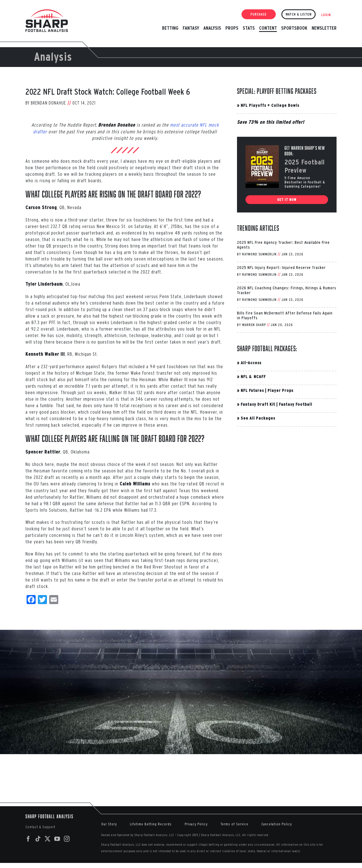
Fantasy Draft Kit (258, 404)
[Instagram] (67, 839)
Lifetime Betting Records (151, 824)
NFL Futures (252, 390)
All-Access (251, 363)
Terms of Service (234, 824)
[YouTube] (57, 839)
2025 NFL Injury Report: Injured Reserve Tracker (281, 267)
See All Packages (258, 418)
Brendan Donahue (48, 103)
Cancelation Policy (277, 824)
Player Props (280, 390)
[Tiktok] (38, 839)
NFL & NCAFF (253, 377)
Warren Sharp (254, 325)
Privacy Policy (196, 824)
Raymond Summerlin (259, 254)
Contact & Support (40, 827)
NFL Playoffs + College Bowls (270, 105)
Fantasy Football (296, 404)
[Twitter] (48, 839)
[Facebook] (28, 839)
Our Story (109, 824)
